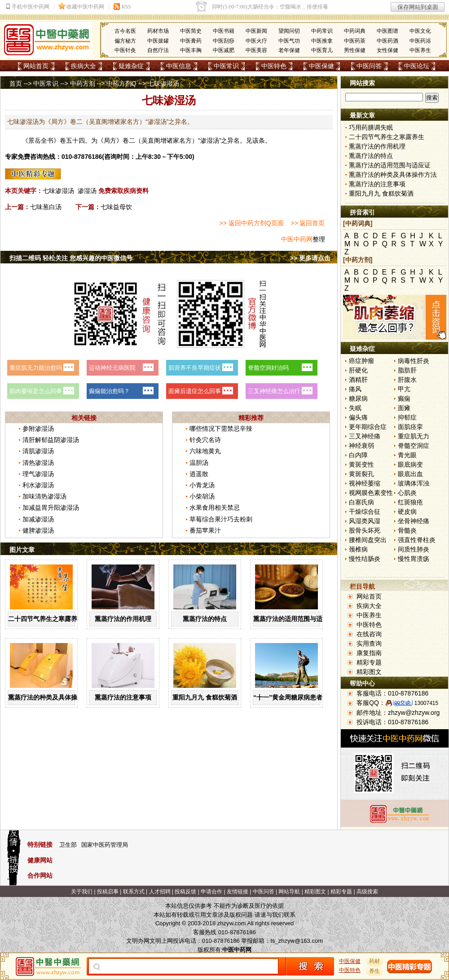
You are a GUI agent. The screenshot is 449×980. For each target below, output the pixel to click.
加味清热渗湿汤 (44, 496)
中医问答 (369, 66)
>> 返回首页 (308, 223)
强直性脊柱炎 (417, 540)
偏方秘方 (125, 41)
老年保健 (289, 50)
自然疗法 (158, 50)
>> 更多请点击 (310, 258)
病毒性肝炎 (414, 361)
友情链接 (238, 892)
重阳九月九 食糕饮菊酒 (205, 697)
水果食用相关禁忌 (215, 507)
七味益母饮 (116, 207)
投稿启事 (108, 892)
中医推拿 (322, 41)
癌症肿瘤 (361, 361)
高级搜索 (367, 892)
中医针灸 (125, 50)
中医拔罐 (158, 41)
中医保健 (321, 66)
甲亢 (404, 389)
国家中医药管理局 (105, 845)
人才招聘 (160, 892)
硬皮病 (407, 512)
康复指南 (369, 653)
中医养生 (420, 50)
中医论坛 (417, 66)
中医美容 (256, 50)
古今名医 (125, 31)
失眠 (355, 408)
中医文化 (420, 31)
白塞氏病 (361, 502)
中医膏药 (191, 41)
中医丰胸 (191, 50)
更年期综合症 (368, 427)
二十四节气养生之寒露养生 (46, 619)
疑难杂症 (131, 66)
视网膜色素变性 (371, 493)
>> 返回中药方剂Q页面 (252, 223)
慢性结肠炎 (365, 559)
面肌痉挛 (410, 427)
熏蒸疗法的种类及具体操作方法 (52, 697)
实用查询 (369, 643)
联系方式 (134, 892)
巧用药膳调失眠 (371, 127)
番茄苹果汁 (205, 530)
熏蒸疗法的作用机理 (123, 619)
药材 (375, 961)
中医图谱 (387, 31)
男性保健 (355, 50)
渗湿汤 (87, 191)
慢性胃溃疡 (414, 559)
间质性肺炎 (414, 549)
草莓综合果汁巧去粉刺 (221, 519)
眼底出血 (410, 474)
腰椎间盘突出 (368, 540)
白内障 (358, 455)
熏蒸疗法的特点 (205, 619)
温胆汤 (199, 463)
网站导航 (289, 892)
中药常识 (322, 31)
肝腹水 (407, 380)
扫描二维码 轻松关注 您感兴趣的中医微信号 (71, 258)
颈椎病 (358, 549)
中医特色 (274, 66)
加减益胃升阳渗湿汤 (51, 507)
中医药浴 (420, 41)
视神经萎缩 (365, 483)
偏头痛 (358, 417)
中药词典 (355, 31)
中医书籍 (224, 31)
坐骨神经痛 (414, 521)
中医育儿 (322, 50)
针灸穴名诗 (205, 440)
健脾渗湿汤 (38, 530)
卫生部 (68, 845)
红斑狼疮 (410, 502)
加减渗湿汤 (38, 519)
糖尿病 (358, 398)
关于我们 (82, 892)
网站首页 (36, 66)
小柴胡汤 (202, 496)
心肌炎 (407, 493)
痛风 (355, 389)
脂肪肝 (407, 370)
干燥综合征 (365, 512)
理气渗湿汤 (38, 474)
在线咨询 (369, 634)
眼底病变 (410, 464)
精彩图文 (369, 672)
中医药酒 (387, 41)
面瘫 (404, 408)
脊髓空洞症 (414, 446)
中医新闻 (256, 31)
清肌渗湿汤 (38, 451)
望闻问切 (289, 31)
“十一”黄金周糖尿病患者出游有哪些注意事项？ (319, 697)
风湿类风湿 (365, 521)
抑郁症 (407, 417)
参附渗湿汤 (38, 429)
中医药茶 (355, 41)
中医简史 (191, 31)
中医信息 (179, 66)
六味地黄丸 (205, 451)
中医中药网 (297, 239)
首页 (16, 83)
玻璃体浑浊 (414, 483)
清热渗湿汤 (38, 463)
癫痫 (404, 398)
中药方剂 (83, 83)
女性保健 (387, 50)
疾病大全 (84, 66)
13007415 (426, 703)
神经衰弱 (361, 446)
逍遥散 (199, 474)
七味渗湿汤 (58, 191)
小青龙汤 (202, 485)
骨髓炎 (407, 530)
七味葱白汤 (46, 207)
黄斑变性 (361, 464)
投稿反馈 (185, 892)
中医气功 (289, 41)
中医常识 (226, 66)
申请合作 (211, 892)
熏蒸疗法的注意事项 (123, 697)
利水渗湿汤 (38, 485)
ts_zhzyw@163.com (297, 941)
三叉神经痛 (365, 436)
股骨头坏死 (365, 530)
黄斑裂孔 (361, 474)
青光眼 (407, 455)
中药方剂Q (121, 83)
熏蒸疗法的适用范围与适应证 (294, 619)
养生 (375, 971)
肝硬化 (358, 370)
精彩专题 (369, 662)
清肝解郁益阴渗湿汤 (51, 440)
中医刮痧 (224, 41)
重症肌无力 (414, 436)
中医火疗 (256, 41)
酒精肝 (358, 380)
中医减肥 (224, 50)
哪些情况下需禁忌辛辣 (221, 429)
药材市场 (158, 31)
